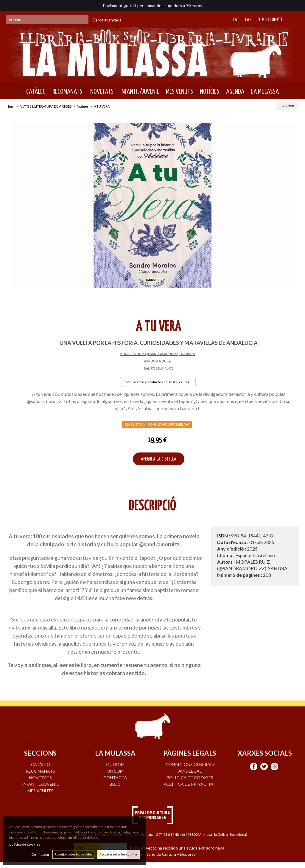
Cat (236, 20)
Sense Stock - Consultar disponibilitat (157, 425)
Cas (248, 20)
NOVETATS (101, 92)
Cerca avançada (107, 20)
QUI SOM (115, 764)
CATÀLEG (36, 92)
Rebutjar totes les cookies (73, 854)
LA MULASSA (265, 92)
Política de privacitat (190, 784)
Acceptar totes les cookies (119, 854)
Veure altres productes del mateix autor (158, 382)
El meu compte (270, 20)
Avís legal (190, 771)
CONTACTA (115, 778)
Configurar (40, 854)
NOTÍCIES (210, 92)
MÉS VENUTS (179, 92)
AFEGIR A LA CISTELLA (159, 459)
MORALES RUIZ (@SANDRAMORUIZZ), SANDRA (157, 354)
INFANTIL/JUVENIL (140, 92)
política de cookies (25, 844)
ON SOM (115, 771)
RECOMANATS (67, 92)
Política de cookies (190, 778)
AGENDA (235, 92)
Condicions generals (190, 764)
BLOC (115, 784)
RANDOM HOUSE (157, 361)
